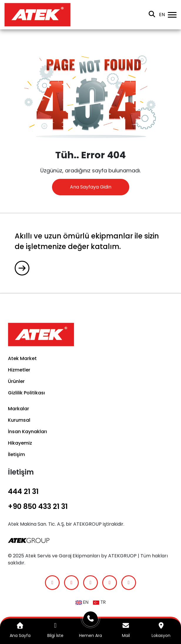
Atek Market (22, 358)
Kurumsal (19, 420)
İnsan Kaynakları (27, 432)
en (162, 15)
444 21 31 (23, 491)
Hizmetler (19, 370)
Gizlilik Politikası (26, 393)
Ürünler (16, 381)
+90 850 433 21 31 (38, 506)
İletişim (16, 454)
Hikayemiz (20, 443)
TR (99, 602)
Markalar (19, 409)
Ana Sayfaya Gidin (91, 187)
